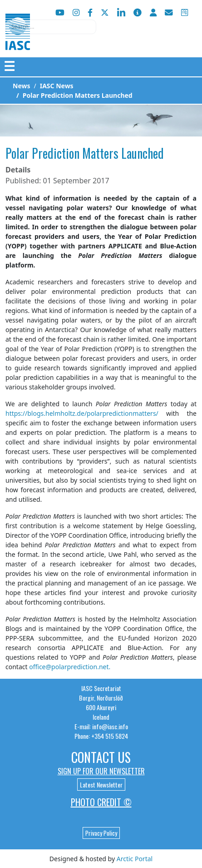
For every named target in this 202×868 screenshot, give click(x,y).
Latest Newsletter (101, 785)
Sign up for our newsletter (101, 771)
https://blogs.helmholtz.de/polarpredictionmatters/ (82, 413)
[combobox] (51, 27)
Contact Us (101, 757)
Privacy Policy (101, 833)
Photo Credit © (101, 802)
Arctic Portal (135, 859)
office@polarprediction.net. (70, 667)
